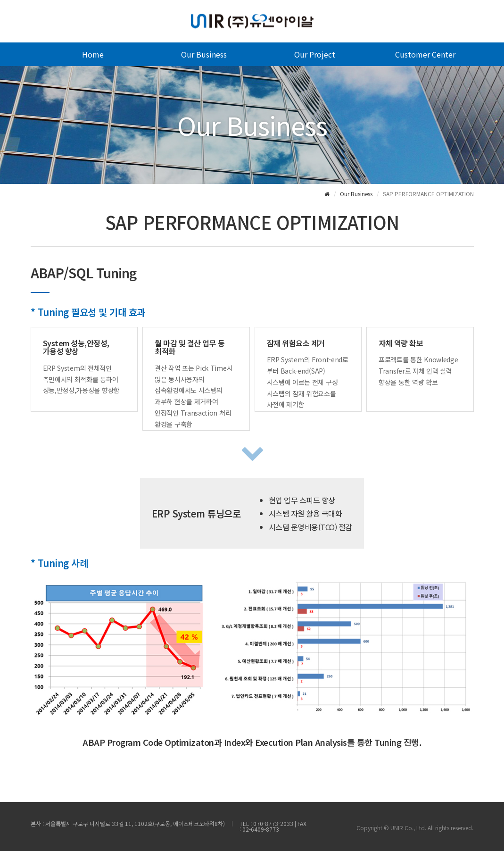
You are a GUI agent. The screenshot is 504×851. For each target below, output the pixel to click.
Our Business (204, 54)
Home (93, 54)
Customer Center (425, 54)
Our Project (315, 54)
